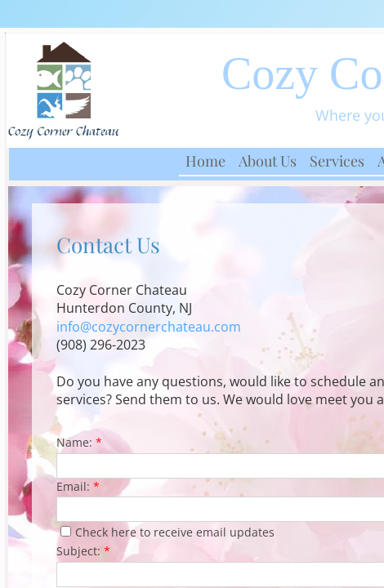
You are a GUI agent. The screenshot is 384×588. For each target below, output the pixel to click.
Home (205, 161)
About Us (268, 161)
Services (337, 161)
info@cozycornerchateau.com (149, 327)
